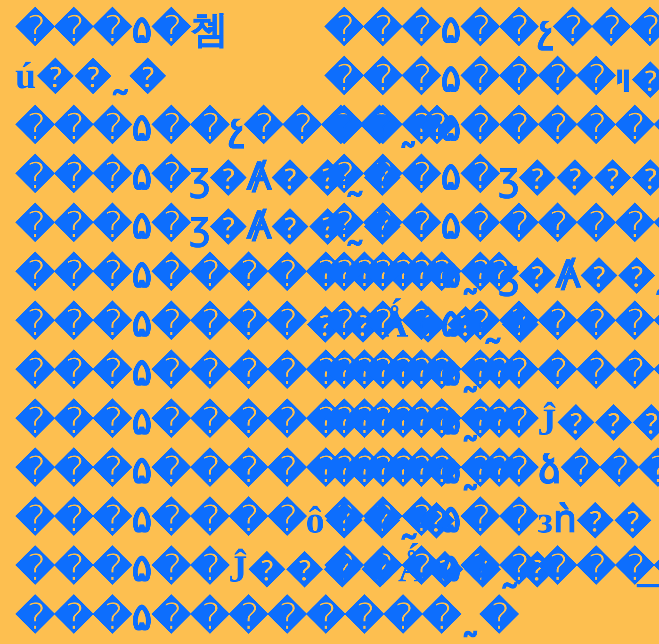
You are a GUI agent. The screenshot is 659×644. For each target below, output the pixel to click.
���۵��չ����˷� (235, 128)
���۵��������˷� (266, 275)
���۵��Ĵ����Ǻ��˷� (285, 569)
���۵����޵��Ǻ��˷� (277, 324)
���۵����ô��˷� (235, 520)
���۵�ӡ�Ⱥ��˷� (208, 177)
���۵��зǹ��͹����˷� (488, 520)
